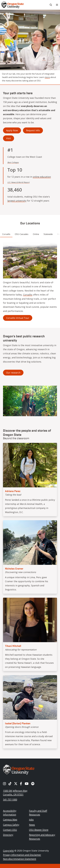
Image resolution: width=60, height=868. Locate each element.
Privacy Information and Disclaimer (22, 855)
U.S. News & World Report (18, 182)
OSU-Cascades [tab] (22, 234)
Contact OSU (10, 830)
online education (42, 177)
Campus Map (10, 820)
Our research (13, 373)
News (32, 825)
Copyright (8, 851)
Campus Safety (11, 825)
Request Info (33, 130)
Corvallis (28, 295)
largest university (17, 201)
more (47, 77)
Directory (8, 835)
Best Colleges (13, 162)
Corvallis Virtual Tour (18, 318)
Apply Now (12, 130)
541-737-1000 (10, 799)
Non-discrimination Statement (20, 859)
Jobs (31, 820)
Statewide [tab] (48, 234)
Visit (9, 138)
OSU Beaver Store (39, 830)
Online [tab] (36, 234)
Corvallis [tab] (6, 234)
